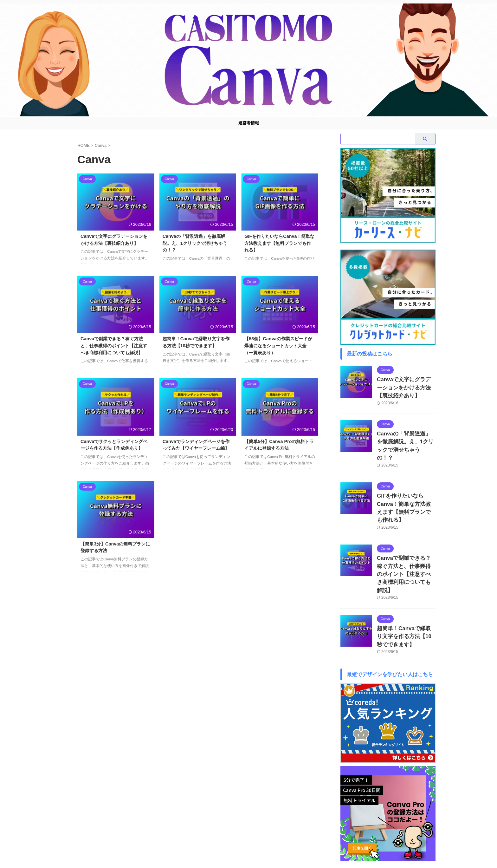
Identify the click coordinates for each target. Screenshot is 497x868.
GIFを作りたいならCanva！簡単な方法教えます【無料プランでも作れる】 (279, 243)
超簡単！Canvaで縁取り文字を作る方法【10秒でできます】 (406, 599)
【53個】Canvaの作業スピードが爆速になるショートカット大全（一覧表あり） (278, 346)
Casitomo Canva (248, 849)
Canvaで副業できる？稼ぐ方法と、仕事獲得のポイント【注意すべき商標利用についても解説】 (114, 346)
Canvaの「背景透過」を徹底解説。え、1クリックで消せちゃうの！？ (195, 243)
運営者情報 (249, 123)
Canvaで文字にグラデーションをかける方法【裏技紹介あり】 (406, 386)
